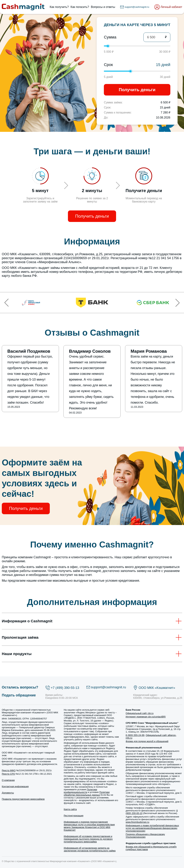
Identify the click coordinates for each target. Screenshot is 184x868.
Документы (8, 793)
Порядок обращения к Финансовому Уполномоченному (145, 836)
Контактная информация (15, 786)
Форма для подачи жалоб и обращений (147, 741)
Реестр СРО (8, 774)
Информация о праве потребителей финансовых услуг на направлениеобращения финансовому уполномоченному (152, 828)
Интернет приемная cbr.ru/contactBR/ (146, 717)
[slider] (108, 46)
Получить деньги (137, 90)
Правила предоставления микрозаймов (23, 799)
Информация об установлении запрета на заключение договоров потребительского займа (90, 849)
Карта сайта (70, 809)
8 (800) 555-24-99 (135, 735)
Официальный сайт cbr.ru (140, 713)
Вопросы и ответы (103, 7)
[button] (6, 303)
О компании (8, 780)
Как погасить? (80, 7)
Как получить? (59, 7)
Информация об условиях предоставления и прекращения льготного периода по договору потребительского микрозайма (88, 839)
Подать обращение (19, 695)
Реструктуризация (74, 816)
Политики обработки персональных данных (87, 794)
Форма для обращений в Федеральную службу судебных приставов (151, 848)
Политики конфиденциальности (80, 791)
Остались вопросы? (20, 687)
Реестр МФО (9, 770)
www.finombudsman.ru (137, 822)
